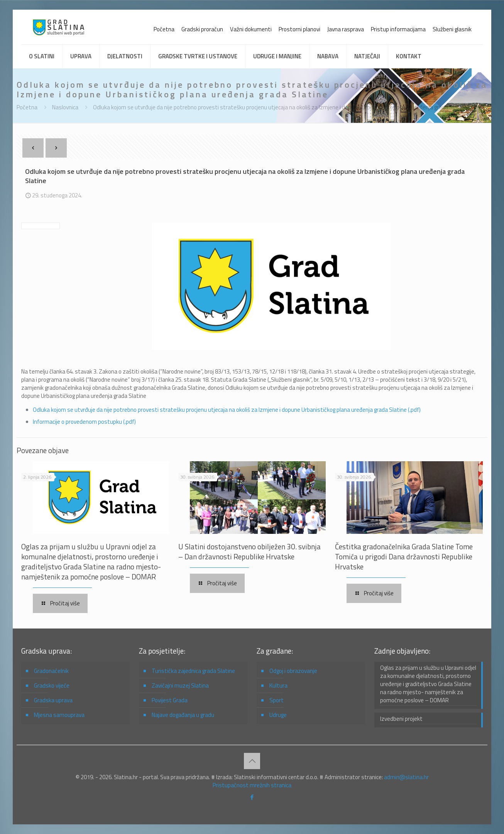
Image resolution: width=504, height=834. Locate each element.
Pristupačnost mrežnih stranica (252, 785)
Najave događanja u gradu (183, 715)
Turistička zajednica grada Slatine (193, 671)
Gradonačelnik (51, 671)
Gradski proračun (202, 29)
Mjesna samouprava (59, 715)
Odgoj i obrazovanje (293, 671)
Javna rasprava (346, 29)
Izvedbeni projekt (401, 719)
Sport (277, 700)
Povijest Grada (170, 700)
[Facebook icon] (252, 797)
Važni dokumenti (251, 29)
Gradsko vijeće (52, 685)
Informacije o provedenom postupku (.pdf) (84, 422)
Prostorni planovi (299, 29)
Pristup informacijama (398, 29)
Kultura (278, 685)
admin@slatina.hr (406, 777)
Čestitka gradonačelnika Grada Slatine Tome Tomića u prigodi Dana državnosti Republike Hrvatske (404, 556)
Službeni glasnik (452, 29)
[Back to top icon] (252, 761)
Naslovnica (65, 107)
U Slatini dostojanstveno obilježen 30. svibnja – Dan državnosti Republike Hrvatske (249, 551)
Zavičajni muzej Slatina (180, 685)
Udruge (278, 715)
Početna (164, 29)
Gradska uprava (53, 700)
